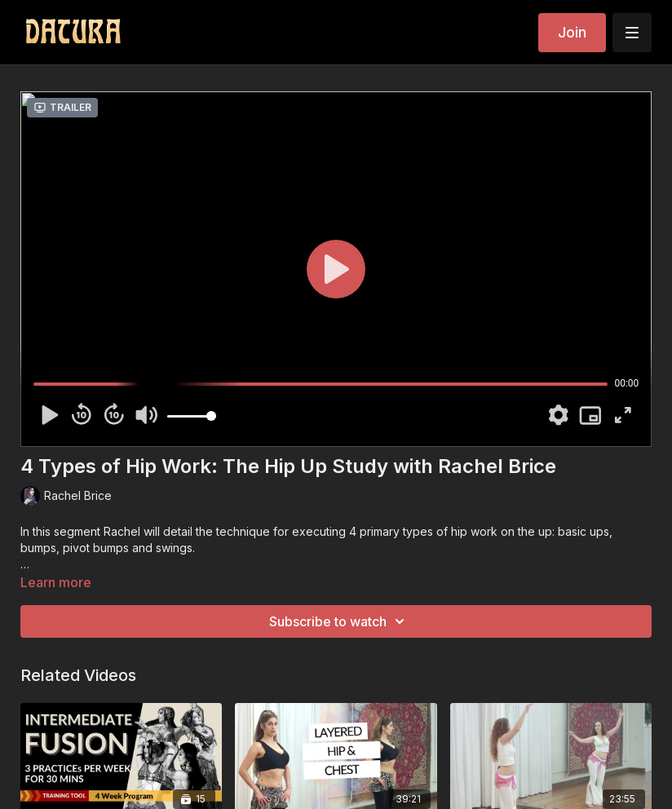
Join (572, 32)
